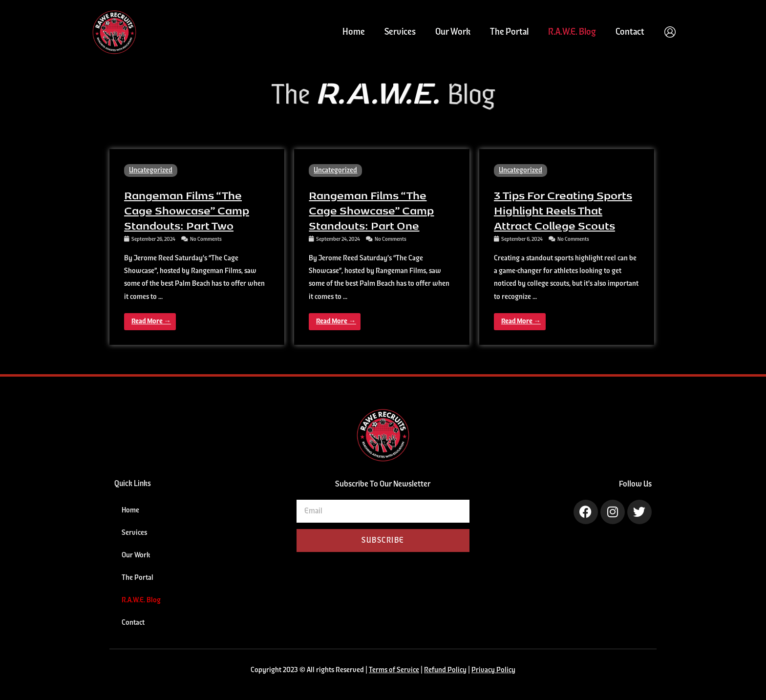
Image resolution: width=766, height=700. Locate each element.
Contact (630, 32)
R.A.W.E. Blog (572, 32)
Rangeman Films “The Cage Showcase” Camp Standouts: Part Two (187, 210)
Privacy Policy (493, 670)
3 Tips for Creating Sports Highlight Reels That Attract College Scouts (563, 210)
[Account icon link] (670, 32)
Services (400, 32)
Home (354, 32)
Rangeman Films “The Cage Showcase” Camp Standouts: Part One (371, 210)
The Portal (509, 32)
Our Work (453, 32)
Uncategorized (151, 170)
